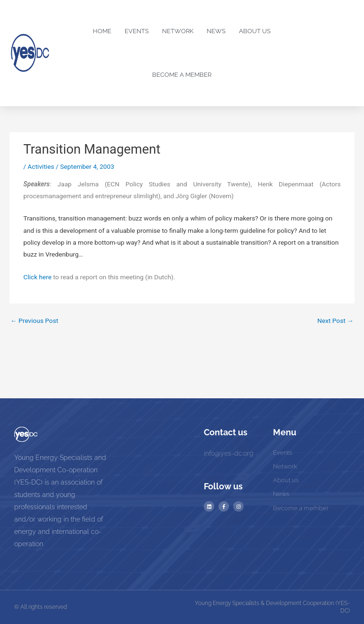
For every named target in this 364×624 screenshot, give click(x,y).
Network (178, 31)
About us (255, 31)
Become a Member (182, 75)
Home (102, 31)
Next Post (335, 321)
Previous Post (34, 321)
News (216, 31)
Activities (41, 166)
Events (137, 31)
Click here (37, 277)
